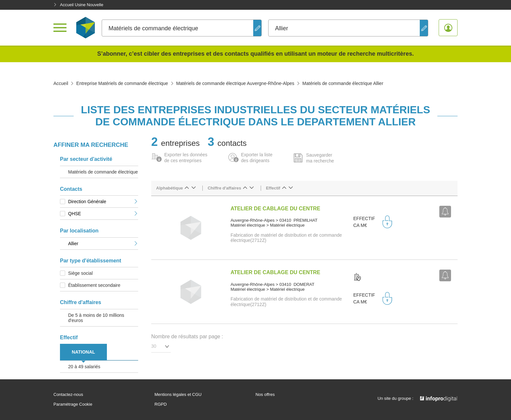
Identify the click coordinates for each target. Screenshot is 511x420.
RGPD (161, 404)
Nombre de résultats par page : (187, 336)
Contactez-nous (68, 395)
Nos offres (265, 395)
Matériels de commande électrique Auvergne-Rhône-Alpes (235, 83)
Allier (103, 244)
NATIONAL (83, 352)
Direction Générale (103, 202)
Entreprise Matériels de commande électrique (122, 83)
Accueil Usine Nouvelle (78, 5)
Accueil (61, 83)
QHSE (103, 214)
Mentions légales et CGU (178, 395)
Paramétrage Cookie (73, 404)
